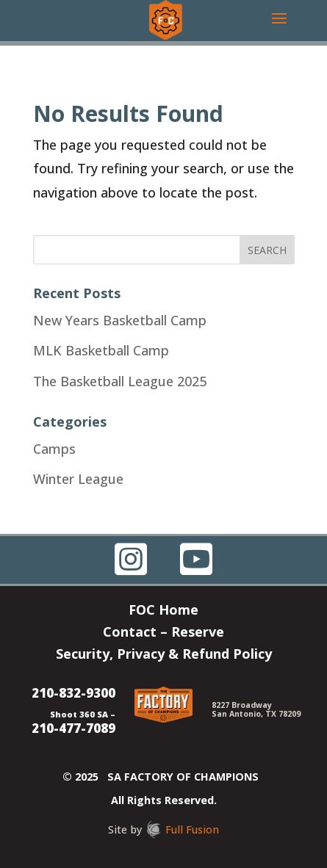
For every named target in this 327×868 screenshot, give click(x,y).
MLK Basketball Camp (101, 350)
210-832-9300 (73, 693)
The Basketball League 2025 (120, 381)
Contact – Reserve (163, 633)
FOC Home (163, 611)
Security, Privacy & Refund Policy (164, 655)
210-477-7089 (73, 728)
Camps (54, 449)
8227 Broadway (242, 705)
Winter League (78, 479)
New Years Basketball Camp (120, 320)
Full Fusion (192, 829)
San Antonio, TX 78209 (256, 714)
